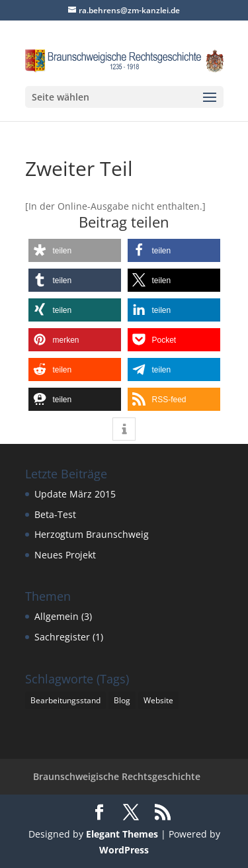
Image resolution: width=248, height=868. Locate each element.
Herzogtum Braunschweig (92, 534)
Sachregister (62, 637)
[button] (75, 250)
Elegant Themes (122, 834)
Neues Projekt (65, 555)
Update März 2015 (75, 494)
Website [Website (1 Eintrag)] (158, 700)
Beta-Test (55, 514)
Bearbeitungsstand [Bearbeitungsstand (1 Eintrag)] (65, 700)
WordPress (124, 850)
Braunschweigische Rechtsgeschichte (117, 776)
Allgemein (57, 616)
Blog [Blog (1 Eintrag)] (122, 700)
